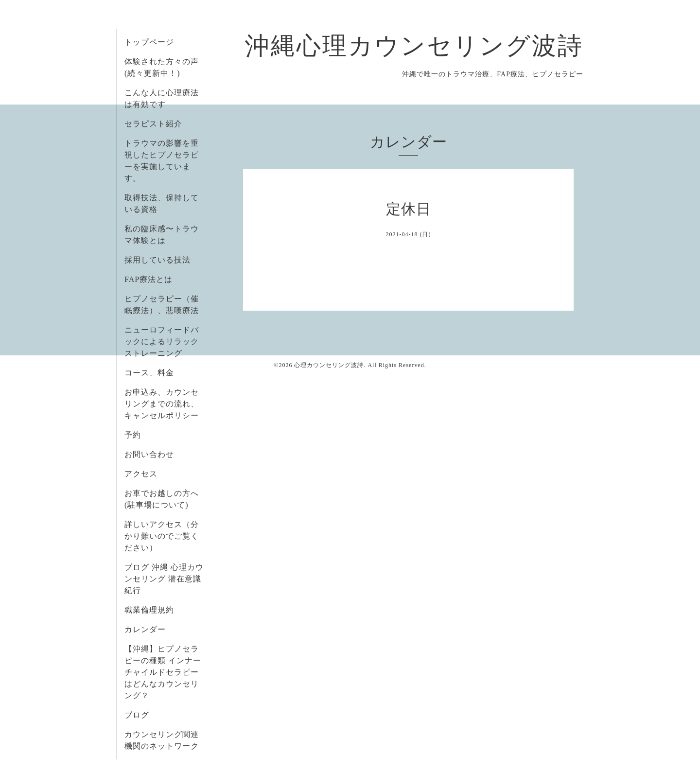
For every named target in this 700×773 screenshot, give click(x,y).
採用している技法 (157, 260)
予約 (133, 435)
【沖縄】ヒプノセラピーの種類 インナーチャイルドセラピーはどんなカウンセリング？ (163, 672)
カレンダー (145, 629)
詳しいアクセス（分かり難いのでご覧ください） (162, 536)
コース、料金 (149, 373)
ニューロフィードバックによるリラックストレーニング (162, 342)
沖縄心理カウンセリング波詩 (414, 46)
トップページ (149, 42)
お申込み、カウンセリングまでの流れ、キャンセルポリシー (162, 404)
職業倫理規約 (149, 610)
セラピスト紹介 (153, 124)
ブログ (137, 715)
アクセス (141, 474)
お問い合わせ (149, 454)
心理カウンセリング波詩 (329, 365)
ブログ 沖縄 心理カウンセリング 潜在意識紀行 (164, 579)
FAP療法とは (149, 279)
